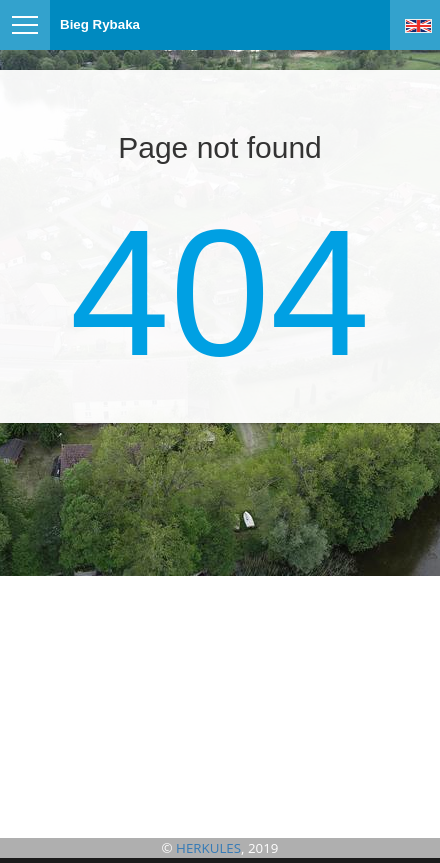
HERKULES (208, 848)
